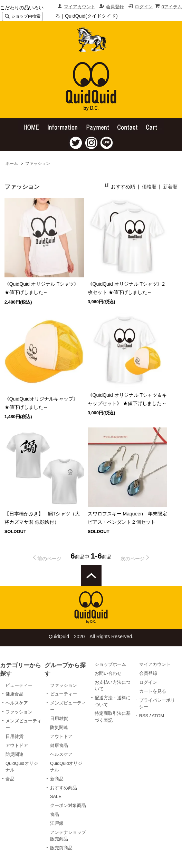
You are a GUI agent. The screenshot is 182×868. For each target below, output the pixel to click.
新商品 (57, 779)
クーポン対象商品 (68, 805)
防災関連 (15, 754)
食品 (10, 779)
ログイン (144, 7)
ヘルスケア (17, 703)
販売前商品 (61, 848)
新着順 (170, 187)
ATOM (158, 716)
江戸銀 (57, 823)
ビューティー (19, 685)
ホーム (12, 164)
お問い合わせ (108, 673)
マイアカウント (80, 7)
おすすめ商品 (64, 788)
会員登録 (115, 7)
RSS (144, 716)
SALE (56, 796)
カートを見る (153, 691)
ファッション (38, 164)
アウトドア (17, 745)
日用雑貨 (15, 736)
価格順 (149, 187)
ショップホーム (110, 664)
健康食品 (15, 694)
